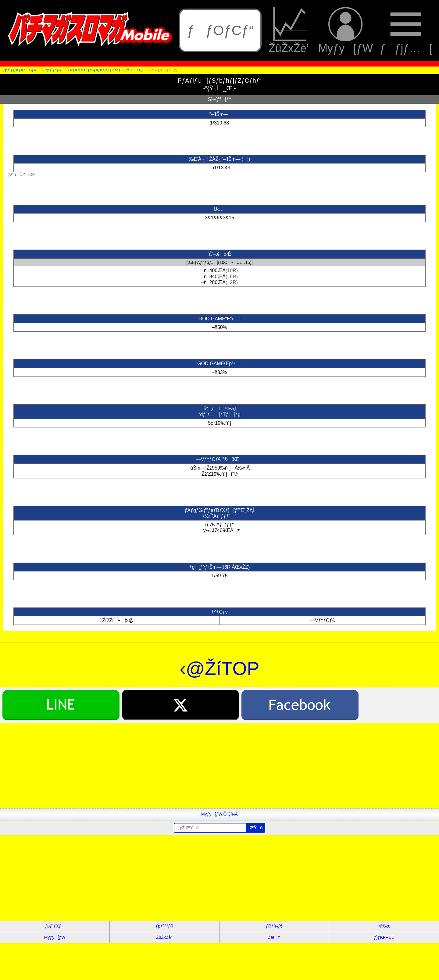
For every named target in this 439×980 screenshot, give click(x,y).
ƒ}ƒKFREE (384, 937)
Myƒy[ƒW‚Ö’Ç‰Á (220, 814)
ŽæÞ (274, 937)
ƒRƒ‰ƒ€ (274, 926)
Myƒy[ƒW (346, 31)
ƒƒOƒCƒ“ (220, 30)
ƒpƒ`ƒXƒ (55, 926)
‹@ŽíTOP (220, 668)
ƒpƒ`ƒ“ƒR (164, 926)
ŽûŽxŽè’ (290, 31)
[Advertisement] (183, 766)
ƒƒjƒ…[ (406, 31)
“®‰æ (384, 926)
